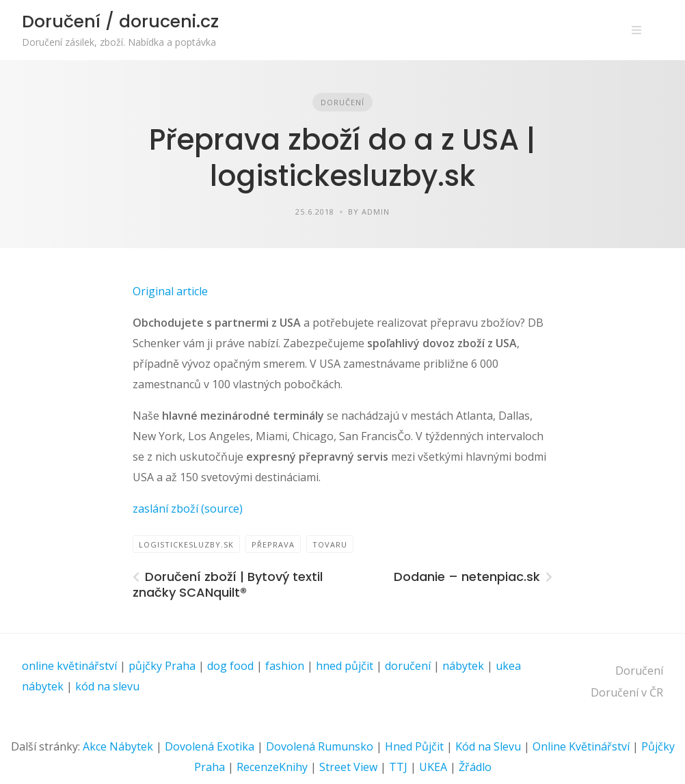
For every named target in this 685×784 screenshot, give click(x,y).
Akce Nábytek (118, 746)
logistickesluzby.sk (186, 544)
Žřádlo (475, 767)
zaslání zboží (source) (188, 509)
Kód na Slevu (488, 746)
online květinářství (69, 666)
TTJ (398, 767)
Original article (170, 291)
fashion (285, 666)
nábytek (463, 666)
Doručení (342, 102)
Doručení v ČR (627, 692)
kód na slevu (107, 686)
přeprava (273, 544)
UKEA (433, 767)
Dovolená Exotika (210, 746)
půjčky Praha (162, 666)
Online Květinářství (581, 746)
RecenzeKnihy (272, 767)
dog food (230, 666)
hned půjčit (345, 666)
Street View (348, 767)
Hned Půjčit (414, 746)
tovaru (330, 544)
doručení (408, 666)
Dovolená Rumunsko (320, 746)
